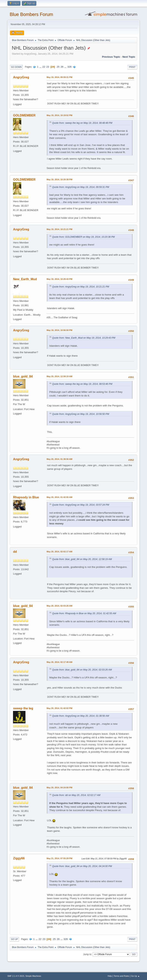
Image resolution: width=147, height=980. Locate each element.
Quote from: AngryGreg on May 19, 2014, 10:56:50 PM (80, 414)
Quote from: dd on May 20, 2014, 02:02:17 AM (76, 795)
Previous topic (111, 57)
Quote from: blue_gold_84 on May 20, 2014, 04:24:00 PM (82, 866)
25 (58, 67)
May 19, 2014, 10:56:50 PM (59, 330)
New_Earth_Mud (25, 279)
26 (62, 67)
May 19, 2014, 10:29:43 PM (59, 279)
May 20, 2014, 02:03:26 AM (59, 606)
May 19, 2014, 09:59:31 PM (59, 77)
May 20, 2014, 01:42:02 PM (59, 708)
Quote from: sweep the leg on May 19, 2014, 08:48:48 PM (82, 123)
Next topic (129, 57)
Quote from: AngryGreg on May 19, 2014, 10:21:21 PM (80, 287)
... (41, 67)
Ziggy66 (19, 858)
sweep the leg (23, 708)
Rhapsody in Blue (26, 497)
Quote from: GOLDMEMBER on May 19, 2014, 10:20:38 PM (83, 237)
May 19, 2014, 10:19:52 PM (59, 115)
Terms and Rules (121, 976)
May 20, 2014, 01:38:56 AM (59, 459)
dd (15, 552)
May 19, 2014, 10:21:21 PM (59, 229)
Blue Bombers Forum (31, 14)
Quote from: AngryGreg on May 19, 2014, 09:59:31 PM (80, 187)
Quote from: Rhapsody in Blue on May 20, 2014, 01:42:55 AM (84, 613)
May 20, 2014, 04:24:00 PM (59, 788)
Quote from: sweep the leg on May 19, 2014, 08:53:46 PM (82, 384)
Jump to (87, 954)
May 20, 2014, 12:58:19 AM (59, 376)
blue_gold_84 (23, 376)
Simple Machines (33, 976)
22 (44, 67)
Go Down (16, 67)
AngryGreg (21, 77)
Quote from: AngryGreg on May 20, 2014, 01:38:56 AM (80, 716)
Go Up (14, 939)
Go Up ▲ (135, 976)
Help (110, 976)
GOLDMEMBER (24, 115)
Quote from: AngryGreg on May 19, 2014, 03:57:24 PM (80, 505)
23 (48, 67)
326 (69, 67)
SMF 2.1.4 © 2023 (16, 976)
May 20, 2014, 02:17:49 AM (59, 662)
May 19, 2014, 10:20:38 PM (59, 179)
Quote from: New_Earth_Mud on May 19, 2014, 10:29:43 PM (84, 338)
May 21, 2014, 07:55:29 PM (59, 858)
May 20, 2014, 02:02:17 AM (59, 552)
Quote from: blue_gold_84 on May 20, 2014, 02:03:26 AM (82, 670)
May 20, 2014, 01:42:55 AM (59, 497)
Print (132, 67)
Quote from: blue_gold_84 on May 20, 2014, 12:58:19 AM (82, 559)
